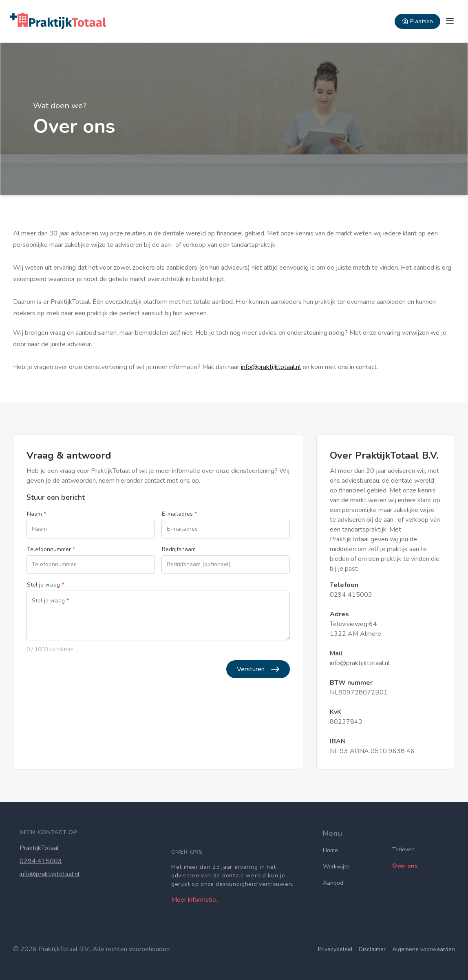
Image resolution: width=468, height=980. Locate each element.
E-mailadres (179, 514)
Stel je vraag (45, 585)
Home (330, 850)
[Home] (58, 21)
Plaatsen (417, 21)
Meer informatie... (195, 900)
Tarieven (403, 849)
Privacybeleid (335, 949)
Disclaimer (372, 949)
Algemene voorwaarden (424, 949)
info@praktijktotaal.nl (271, 367)
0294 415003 (351, 595)
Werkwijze (336, 867)
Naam (36, 514)
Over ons (405, 866)
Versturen (258, 669)
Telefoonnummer (51, 549)
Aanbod (333, 883)
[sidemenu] (450, 21)
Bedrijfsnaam (179, 549)
